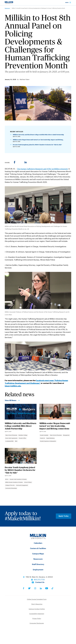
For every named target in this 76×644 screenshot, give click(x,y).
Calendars (38, 543)
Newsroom (7, 8)
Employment (38, 570)
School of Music (28, 482)
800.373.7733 (39, 580)
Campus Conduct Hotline (37, 609)
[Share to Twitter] (20, 162)
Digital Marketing (50, 438)
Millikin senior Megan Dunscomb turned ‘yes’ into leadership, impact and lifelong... (38, 140)
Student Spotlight (44, 435)
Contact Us (40, 582)
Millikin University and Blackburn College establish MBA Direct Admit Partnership (38, 135)
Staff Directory (38, 564)
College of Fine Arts (10, 485)
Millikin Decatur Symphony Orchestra (14, 482)
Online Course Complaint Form (37, 599)
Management (66, 435)
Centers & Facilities (38, 549)
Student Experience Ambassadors (48, 441)
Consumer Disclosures (37, 623)
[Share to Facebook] (15, 162)
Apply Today (64, 516)
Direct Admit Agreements (11, 438)
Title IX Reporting (37, 604)
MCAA (7, 479)
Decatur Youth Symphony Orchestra (18, 479)
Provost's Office (22, 438)
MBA (16, 441)
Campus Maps (38, 554)
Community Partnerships (11, 488)
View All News (11, 401)
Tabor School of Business (11, 435)
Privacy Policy (37, 619)
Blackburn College (23, 435)
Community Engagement (22, 485)
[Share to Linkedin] (26, 162)
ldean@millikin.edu (13, 386)
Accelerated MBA (9, 441)
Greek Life (42, 438)
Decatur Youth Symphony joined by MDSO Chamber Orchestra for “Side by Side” (37, 145)
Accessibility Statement (37, 614)
